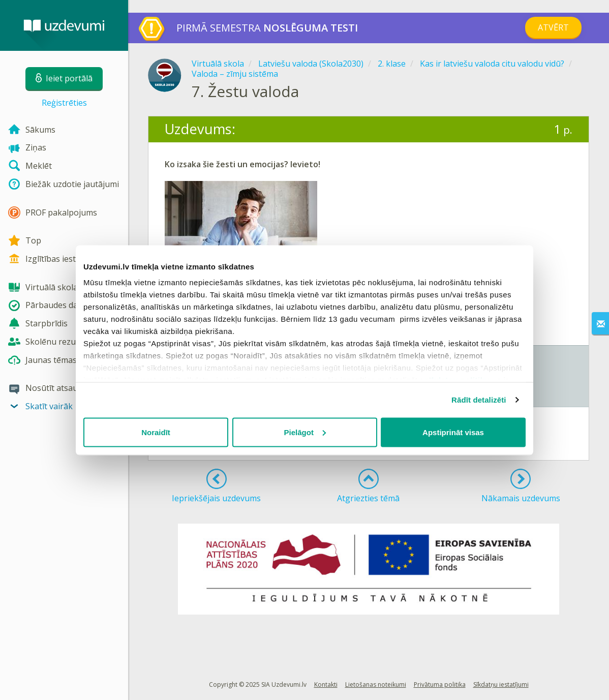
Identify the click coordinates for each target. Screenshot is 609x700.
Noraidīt (156, 432)
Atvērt (553, 27)
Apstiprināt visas (453, 432)
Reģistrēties (64, 103)
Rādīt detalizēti (479, 400)
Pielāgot (305, 432)
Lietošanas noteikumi (376, 684)
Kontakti (326, 684)
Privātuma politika (440, 684)
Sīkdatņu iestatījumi (501, 684)
